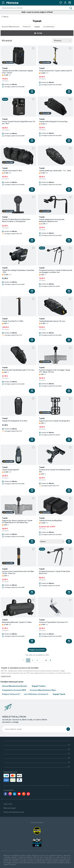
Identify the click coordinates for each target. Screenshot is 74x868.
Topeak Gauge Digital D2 (11, 470)
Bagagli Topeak (59, 694)
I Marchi (6, 17)
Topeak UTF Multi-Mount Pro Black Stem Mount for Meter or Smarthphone (16, 220)
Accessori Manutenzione (11, 27)
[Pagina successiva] (50, 660)
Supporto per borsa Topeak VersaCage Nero (54, 421)
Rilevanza (62, 41)
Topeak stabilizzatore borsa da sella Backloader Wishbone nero (52, 220)
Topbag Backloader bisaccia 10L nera (52, 321)
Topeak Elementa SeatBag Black (50, 521)
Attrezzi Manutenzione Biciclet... (15, 686)
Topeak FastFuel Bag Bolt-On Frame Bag (53, 122)
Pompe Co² (27, 27)
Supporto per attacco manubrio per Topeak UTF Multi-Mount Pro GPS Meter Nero (17, 522)
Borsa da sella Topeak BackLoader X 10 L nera (18, 370)
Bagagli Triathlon (39, 686)
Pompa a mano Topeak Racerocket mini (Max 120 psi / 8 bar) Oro (18, 572)
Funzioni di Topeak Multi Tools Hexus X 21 (54, 622)
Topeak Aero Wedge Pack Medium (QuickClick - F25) (18, 271)
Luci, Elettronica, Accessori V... (37, 694)
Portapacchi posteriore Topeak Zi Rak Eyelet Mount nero (54, 572)
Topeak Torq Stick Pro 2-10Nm (13, 321)
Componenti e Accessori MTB (14, 690)
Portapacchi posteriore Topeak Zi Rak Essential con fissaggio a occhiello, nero (55, 271)
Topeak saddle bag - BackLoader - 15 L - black (55, 171)
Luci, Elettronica (49, 27)
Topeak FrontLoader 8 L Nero (12, 171)
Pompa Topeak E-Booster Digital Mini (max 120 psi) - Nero (18, 123)
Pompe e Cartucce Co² (11, 694)
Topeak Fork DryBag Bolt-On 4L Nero (15, 421)
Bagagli (37, 27)
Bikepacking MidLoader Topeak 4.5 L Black (17, 622)
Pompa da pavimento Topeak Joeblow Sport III (55, 71)
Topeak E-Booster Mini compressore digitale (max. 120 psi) (17, 72)
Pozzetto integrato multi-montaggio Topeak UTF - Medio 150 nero (55, 371)
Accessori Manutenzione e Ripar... (43, 690)
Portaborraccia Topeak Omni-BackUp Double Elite (55, 471)
